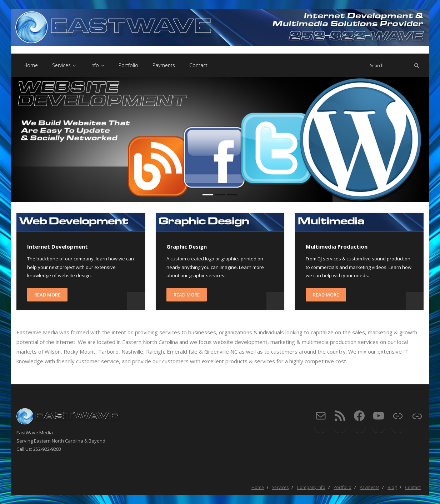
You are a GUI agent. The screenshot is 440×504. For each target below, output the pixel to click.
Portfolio (342, 487)
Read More (47, 295)
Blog (392, 487)
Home (258, 487)
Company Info (311, 487)
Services (280, 487)
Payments (369, 487)
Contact (413, 487)
